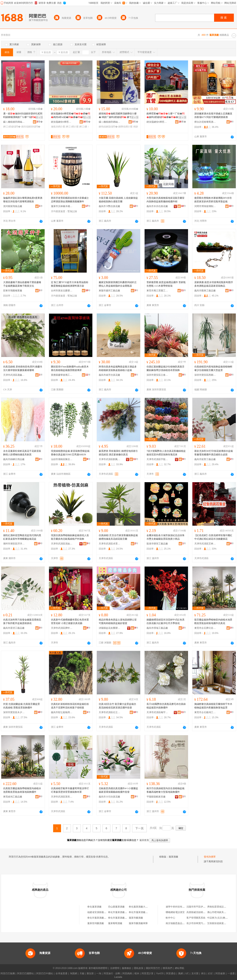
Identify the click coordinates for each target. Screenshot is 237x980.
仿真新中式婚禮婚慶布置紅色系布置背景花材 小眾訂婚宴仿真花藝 (70, 621)
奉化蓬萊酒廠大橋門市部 (142, 907)
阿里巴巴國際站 (25, 973)
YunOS (160, 973)
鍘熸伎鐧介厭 (125, 127)
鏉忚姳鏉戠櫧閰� (108, 127)
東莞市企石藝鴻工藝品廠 (205, 712)
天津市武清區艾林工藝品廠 (205, 544)
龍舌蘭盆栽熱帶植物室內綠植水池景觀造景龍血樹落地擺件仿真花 (213, 621)
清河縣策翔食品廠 (13, 206)
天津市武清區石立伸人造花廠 (110, 712)
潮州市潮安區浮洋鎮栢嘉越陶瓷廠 (14, 544)
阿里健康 (220, 973)
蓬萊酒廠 (173, 857)
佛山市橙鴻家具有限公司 (220, 912)
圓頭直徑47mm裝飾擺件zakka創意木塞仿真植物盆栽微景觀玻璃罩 (70, 368)
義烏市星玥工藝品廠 (14, 628)
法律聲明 (115, 968)
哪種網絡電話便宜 (175, 912)
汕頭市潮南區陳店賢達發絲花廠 (62, 459)
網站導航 (180, 968)
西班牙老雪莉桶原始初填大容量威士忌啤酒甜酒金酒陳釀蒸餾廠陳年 (70, 200)
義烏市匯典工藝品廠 (205, 291)
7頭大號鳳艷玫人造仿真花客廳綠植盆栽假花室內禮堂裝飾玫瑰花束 (166, 453)
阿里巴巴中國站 (45, 973)
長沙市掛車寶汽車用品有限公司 (203, 923)
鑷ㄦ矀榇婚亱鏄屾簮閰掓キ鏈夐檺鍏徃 (14, 122)
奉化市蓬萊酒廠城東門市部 (122, 918)
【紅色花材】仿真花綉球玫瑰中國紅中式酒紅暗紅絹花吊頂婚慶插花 (213, 537)
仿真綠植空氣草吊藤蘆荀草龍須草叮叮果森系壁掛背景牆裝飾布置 (70, 790)
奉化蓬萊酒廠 (94, 907)
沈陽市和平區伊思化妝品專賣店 (203, 907)
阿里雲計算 (148, 973)
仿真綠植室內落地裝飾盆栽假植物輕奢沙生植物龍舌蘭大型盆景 (213, 368)
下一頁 (139, 828)
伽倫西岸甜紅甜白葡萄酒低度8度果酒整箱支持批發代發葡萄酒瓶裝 (23, 200)
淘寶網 (73, 973)
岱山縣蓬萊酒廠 (116, 907)
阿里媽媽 (127, 973)
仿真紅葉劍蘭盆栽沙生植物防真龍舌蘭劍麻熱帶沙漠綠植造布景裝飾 (166, 368)
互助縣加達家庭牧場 (218, 923)
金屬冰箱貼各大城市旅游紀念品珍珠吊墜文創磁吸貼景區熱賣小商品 (166, 537)
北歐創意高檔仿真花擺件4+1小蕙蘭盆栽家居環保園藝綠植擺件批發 (118, 790)
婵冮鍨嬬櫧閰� (12, 127)
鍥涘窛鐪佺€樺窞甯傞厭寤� (62, 122)
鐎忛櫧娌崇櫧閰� (31, 127)
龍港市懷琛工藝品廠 (157, 544)
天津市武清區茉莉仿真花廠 (62, 797)
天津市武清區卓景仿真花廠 (110, 544)
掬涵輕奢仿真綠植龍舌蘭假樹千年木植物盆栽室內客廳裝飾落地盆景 (213, 706)
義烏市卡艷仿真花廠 (109, 206)
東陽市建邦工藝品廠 (109, 291)
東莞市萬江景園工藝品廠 (157, 291)
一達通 (231, 973)
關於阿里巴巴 (153, 968)
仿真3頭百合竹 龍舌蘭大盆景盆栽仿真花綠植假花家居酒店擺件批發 (117, 706)
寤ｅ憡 (39, 117)
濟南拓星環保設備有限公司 (221, 907)
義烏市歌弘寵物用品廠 (62, 712)
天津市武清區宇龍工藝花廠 (157, 459)
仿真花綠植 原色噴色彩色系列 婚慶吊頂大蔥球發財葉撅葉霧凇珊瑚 (23, 368)
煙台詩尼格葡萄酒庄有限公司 (205, 122)
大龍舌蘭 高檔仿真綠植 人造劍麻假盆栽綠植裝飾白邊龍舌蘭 (118, 200)
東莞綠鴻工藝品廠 (13, 797)
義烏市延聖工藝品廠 (205, 459)
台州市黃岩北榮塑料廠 (62, 291)
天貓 (82, 973)
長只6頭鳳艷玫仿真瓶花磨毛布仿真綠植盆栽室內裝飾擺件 (166, 706)
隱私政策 (139, 968)
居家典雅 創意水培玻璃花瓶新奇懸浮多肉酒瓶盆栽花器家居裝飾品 (214, 284)
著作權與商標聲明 (98, 968)
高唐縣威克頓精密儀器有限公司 (203, 912)
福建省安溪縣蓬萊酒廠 (99, 912)
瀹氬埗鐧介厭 (58, 127)
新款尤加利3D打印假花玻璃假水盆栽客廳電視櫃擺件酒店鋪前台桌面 (214, 453)
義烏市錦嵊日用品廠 (14, 459)
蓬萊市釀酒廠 (136, 918)
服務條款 (127, 968)
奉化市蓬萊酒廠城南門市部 (143, 912)
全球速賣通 (61, 973)
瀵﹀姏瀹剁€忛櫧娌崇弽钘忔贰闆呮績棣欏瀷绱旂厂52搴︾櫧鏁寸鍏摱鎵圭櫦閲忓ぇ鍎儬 (23, 116)
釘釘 (211, 973)
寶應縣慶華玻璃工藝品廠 (62, 375)
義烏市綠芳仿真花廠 (109, 375)
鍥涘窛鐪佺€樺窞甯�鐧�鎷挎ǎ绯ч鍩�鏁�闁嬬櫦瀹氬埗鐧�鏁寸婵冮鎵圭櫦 (71, 116)
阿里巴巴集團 (8, 973)
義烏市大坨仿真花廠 (109, 797)
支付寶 (195, 973)
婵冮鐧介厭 (72, 127)
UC (187, 973)
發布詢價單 (210, 857)
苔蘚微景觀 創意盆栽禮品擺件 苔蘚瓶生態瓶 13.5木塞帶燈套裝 (166, 284)
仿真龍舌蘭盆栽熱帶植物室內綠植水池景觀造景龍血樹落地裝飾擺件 (22, 790)
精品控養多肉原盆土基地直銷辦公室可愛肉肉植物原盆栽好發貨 (118, 621)
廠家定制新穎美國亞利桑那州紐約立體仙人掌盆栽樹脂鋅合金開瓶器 (118, 284)
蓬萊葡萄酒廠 (115, 923)
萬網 (181, 973)
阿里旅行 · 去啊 (112, 973)
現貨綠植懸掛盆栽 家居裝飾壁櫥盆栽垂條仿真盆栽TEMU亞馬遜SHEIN (70, 453)
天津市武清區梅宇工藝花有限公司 (157, 712)
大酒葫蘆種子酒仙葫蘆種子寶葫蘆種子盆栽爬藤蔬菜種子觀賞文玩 (22, 284)
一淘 (99, 973)
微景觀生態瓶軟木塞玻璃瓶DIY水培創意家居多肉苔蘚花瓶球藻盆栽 (213, 200)
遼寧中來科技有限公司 (178, 907)
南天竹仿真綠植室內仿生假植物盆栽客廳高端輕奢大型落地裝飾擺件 (166, 790)
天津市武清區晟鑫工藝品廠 (14, 375)
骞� (40, 122)
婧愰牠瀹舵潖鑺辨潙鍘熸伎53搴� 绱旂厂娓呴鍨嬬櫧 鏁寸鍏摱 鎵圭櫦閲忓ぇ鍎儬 (118, 116)
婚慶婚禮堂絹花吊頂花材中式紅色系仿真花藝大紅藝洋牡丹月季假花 (166, 621)
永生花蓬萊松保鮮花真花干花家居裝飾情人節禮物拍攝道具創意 (22, 453)
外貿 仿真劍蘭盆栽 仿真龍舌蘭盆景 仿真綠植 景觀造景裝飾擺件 (22, 706)
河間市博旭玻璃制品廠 (205, 206)
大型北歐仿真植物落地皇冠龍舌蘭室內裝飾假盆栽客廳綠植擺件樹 (166, 200)
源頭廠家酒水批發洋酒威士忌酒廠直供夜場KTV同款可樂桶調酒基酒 (213, 115)
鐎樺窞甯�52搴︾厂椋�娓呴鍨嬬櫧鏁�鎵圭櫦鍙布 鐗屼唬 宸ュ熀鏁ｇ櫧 (166, 116)
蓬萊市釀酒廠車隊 (138, 923)
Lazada (118, 977)
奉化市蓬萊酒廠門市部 (120, 912)
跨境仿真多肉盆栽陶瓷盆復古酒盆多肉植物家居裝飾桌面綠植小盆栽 (118, 368)
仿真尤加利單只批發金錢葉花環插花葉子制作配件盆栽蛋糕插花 (22, 621)
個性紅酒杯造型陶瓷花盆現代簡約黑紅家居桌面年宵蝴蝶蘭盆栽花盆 (22, 537)
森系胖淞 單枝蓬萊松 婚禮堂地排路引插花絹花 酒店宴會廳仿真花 (118, 453)
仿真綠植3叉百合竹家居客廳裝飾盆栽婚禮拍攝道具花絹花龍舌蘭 (118, 537)
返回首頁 (144, 840)
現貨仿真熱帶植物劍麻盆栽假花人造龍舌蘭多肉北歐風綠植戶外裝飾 (70, 537)
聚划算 (90, 973)
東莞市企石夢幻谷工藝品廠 (205, 628)
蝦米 (137, 973)
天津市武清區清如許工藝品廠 (62, 544)
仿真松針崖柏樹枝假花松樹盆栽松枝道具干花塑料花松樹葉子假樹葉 (70, 706)
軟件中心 (170, 918)
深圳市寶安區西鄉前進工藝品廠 (205, 375)
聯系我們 (167, 968)
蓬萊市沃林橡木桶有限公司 (62, 206)
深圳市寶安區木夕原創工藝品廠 (14, 712)
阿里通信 (171, 973)
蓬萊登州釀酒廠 (96, 923)
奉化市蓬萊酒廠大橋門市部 (102, 918)
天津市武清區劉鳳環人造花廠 (110, 459)
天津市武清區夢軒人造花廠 (62, 628)
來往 (203, 973)
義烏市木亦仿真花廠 (157, 206)
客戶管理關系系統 (196, 918)
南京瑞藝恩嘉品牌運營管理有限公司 (185, 923)
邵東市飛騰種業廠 (13, 291)
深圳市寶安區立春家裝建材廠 (157, 375)
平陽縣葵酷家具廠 (156, 797)
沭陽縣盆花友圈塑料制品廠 (110, 628)
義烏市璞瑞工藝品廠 (157, 628)
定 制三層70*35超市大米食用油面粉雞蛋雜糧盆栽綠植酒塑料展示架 (70, 284)
